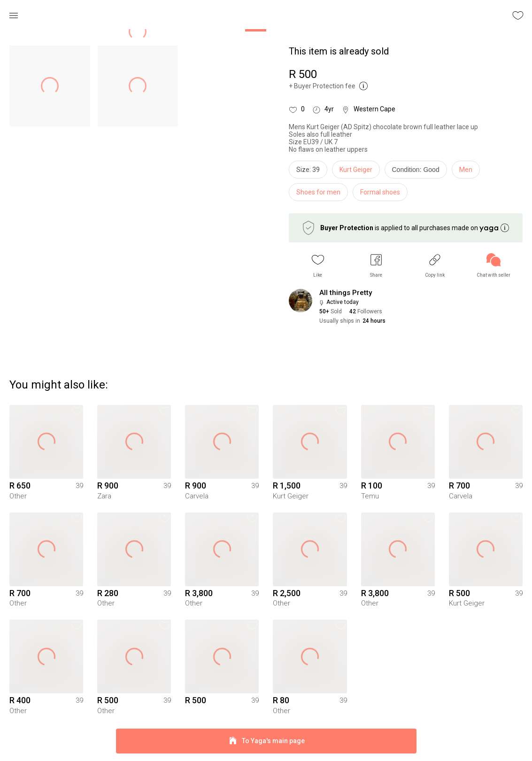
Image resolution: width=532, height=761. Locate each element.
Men (466, 170)
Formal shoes (380, 192)
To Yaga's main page (266, 741)
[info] (418, 172)
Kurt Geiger (356, 170)
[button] (318, 266)
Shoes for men (318, 192)
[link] (493, 266)
